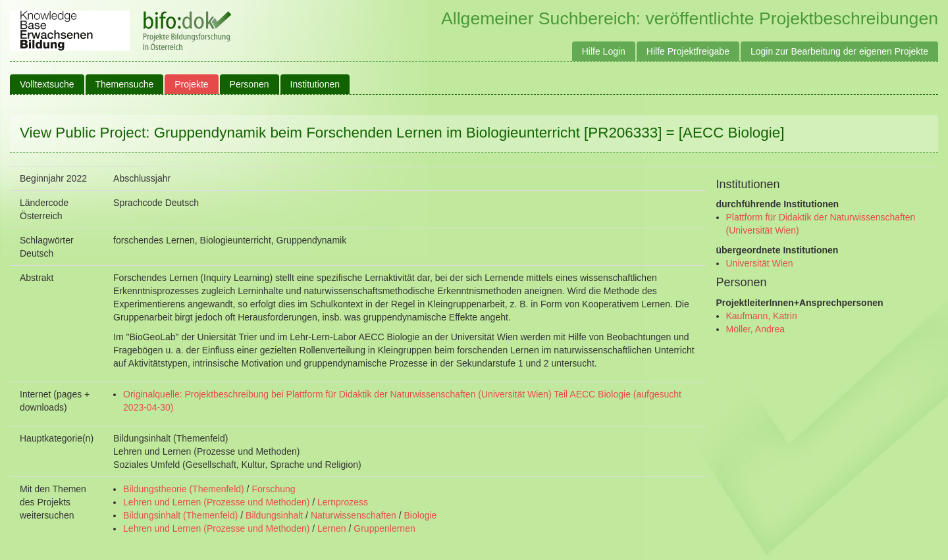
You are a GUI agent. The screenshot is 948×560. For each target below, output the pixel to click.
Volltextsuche (47, 84)
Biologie (421, 515)
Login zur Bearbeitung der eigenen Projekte (839, 51)
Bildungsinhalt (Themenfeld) (180, 515)
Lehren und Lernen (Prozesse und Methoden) (216, 502)
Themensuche (125, 84)
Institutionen (315, 84)
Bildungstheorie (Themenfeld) (184, 489)
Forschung (273, 489)
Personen (250, 84)
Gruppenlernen (384, 528)
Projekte (191, 84)
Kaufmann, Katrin (762, 316)
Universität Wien (760, 263)
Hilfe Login (604, 51)
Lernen (332, 528)
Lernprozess (343, 502)
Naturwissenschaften (354, 515)
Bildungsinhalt (274, 515)
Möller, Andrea (756, 329)
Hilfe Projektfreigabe (688, 51)
